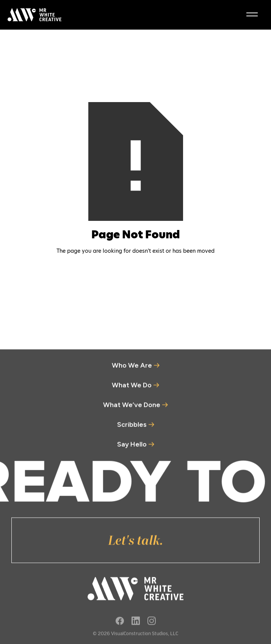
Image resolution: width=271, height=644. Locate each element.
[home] (33, 15)
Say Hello (132, 447)
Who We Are (132, 368)
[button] (252, 15)
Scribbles (132, 427)
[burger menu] (252, 14)
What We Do (132, 388)
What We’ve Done (132, 408)
